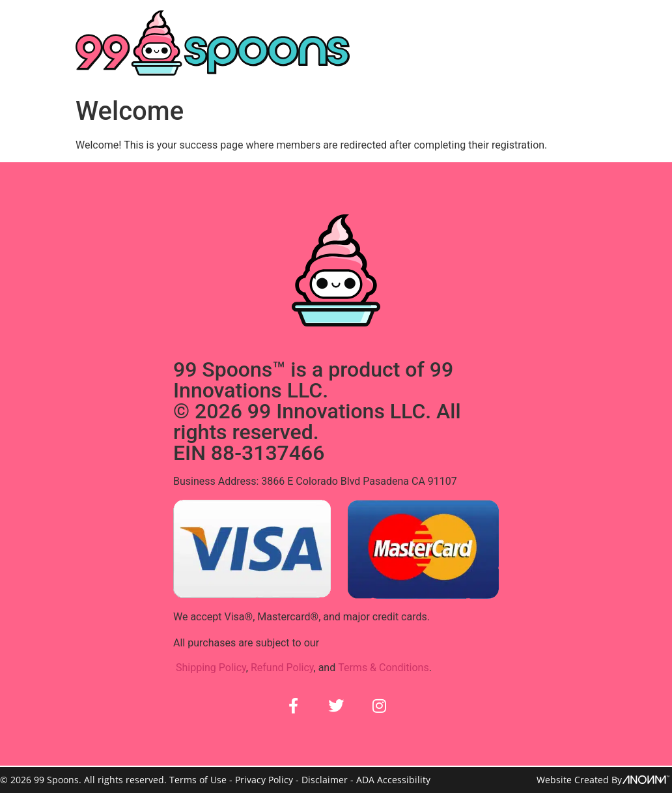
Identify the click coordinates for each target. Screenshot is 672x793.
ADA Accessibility (393, 780)
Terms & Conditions (384, 667)
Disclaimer (325, 780)
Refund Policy (282, 667)
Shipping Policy (211, 667)
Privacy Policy (264, 780)
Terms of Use (198, 780)
